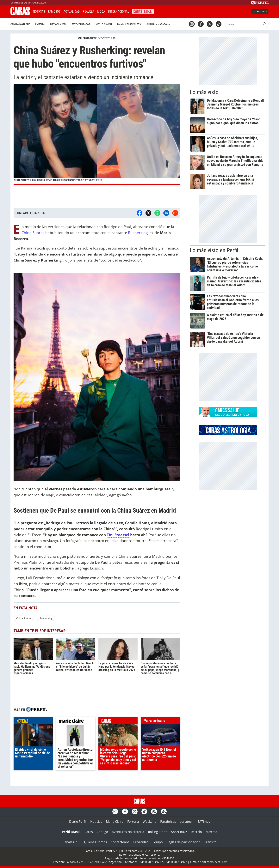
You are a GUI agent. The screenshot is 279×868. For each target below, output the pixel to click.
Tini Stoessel (118, 535)
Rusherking (138, 233)
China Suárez (33, 233)
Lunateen (187, 822)
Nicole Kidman (104, 24)
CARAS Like (143, 11)
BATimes (204, 822)
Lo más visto (204, 92)
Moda (101, 12)
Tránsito (211, 842)
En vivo (260, 11)
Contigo (102, 832)
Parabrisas (168, 822)
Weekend (150, 822)
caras (118, 721)
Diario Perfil (78, 822)
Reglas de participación (184, 842)
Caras (89, 832)
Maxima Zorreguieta (129, 24)
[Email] (175, 213)
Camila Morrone (20, 24)
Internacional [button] (119, 12)
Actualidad (72, 12)
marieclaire (76, 721)
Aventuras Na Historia (128, 832)
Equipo (158, 842)
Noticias (39, 12)
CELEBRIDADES (87, 38)
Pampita (40, 24)
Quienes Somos (96, 842)
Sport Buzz (179, 832)
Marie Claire (115, 822)
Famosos (54, 12)
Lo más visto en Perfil (214, 250)
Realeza (88, 12)
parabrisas (160, 721)
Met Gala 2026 (58, 24)
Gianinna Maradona (158, 24)
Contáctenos (120, 842)
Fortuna (133, 822)
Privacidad (141, 842)
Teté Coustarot (81, 24)
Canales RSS (71, 842)
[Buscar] (243, 24)
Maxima (211, 832)
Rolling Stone (158, 832)
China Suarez (24, 618)
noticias (33, 721)
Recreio (196, 832)
